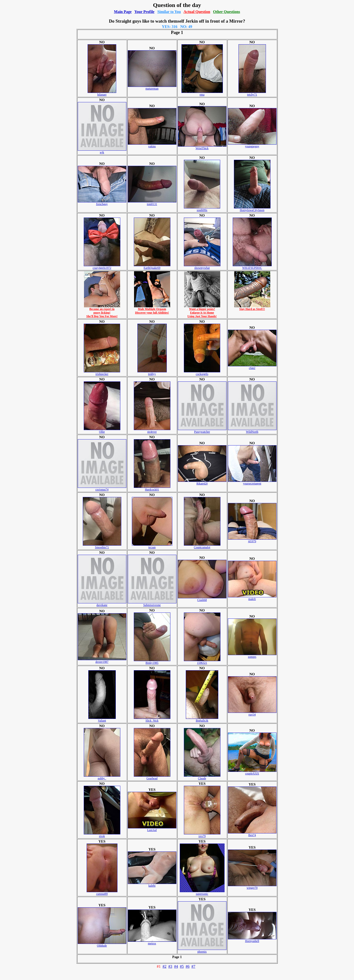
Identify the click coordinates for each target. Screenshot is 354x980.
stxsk (102, 835)
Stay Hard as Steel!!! (252, 308)
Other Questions (226, 12)
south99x (202, 209)
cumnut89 (102, 893)
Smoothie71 (102, 546)
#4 (176, 966)
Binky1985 (152, 661)
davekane (102, 604)
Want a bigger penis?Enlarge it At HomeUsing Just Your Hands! (202, 311)
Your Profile (144, 12)
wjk (102, 151)
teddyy (152, 373)
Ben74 (252, 834)
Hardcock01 (152, 488)
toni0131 (152, 203)
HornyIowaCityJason (252, 209)
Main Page (123, 12)
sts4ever (152, 430)
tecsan (152, 546)
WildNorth (252, 430)
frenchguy (102, 203)
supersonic (202, 893)
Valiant (102, 719)
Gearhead (152, 777)
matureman (152, 87)
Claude (202, 777)
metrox (152, 942)
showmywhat (202, 267)
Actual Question (197, 12)
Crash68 (202, 599)
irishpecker (102, 373)
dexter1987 (102, 661)
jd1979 (252, 540)
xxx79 (202, 835)
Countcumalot (202, 546)
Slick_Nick (152, 719)
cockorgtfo (202, 373)
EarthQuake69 (152, 267)
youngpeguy (252, 145)
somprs (252, 655)
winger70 (252, 887)
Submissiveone (152, 604)
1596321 (202, 661)
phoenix (202, 950)
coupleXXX (252, 772)
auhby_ (102, 777)
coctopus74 (102, 488)
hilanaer (102, 93)
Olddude (102, 944)
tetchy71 (252, 93)
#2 (165, 966)
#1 (159, 966)
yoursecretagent (252, 482)
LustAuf (152, 829)
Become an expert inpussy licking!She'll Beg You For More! (102, 311)
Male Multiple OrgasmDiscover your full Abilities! (152, 309)
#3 (170, 966)
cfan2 (252, 367)
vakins (152, 145)
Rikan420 (202, 482)
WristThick (202, 147)
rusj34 (252, 713)
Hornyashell (252, 940)
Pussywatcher (202, 430)
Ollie (102, 430)
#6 (188, 966)
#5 (182, 966)
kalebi (152, 884)
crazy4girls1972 (102, 267)
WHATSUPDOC (252, 267)
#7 (193, 966)
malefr (252, 598)
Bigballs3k (202, 719)
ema (202, 93)
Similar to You (169, 12)
